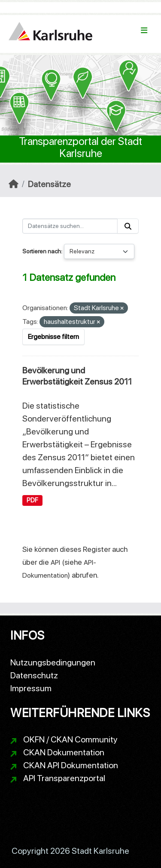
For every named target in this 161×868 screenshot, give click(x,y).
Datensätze (49, 184)
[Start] (14, 184)
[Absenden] (128, 226)
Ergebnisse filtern (53, 337)
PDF (32, 500)
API (55, 562)
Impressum (31, 688)
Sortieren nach (42, 251)
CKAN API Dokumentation (71, 765)
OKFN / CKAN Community (70, 739)
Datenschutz (34, 675)
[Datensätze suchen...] (70, 226)
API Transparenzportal (64, 778)
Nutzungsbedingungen (53, 662)
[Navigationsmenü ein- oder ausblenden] (144, 31)
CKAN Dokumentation (64, 752)
